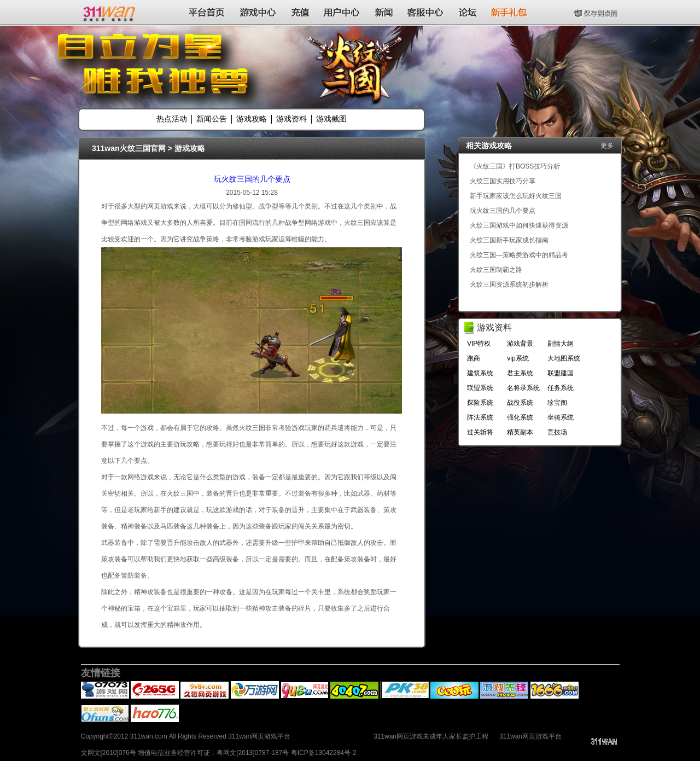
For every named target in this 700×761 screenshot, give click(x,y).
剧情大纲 (561, 344)
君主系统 (520, 373)
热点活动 (172, 119)
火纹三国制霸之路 (496, 270)
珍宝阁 (557, 403)
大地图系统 (564, 358)
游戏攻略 (252, 119)
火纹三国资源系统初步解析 (509, 284)
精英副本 (520, 432)
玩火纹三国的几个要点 (252, 179)
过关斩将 (480, 432)
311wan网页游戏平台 (530, 736)
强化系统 (520, 417)
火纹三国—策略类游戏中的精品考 (519, 255)
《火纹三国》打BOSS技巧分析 (515, 166)
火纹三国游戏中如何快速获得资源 (519, 225)
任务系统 (561, 388)
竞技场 (557, 432)
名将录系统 (523, 388)
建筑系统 (480, 373)
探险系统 (480, 403)
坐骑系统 (561, 417)
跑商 (474, 358)
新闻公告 (212, 119)
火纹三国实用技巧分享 (503, 181)
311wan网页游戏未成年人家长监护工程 (431, 736)
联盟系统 (480, 388)
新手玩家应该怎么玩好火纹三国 (516, 196)
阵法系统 (480, 417)
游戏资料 (291, 119)
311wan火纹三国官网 (129, 148)
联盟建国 (561, 373)
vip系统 (518, 358)
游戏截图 (331, 119)
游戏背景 (520, 344)
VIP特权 (479, 344)
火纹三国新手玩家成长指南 (509, 240)
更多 (607, 146)
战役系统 (520, 403)
